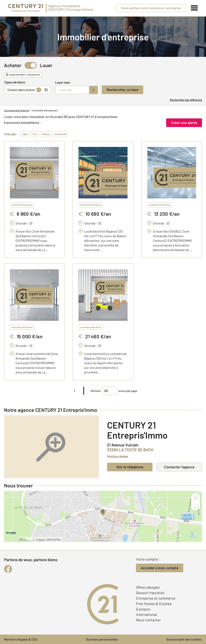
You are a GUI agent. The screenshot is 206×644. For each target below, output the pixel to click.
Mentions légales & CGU (21, 639)
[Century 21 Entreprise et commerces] (26, 8)
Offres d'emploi (148, 587)
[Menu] (194, 8)
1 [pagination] (74, 391)
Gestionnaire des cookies (184, 639)
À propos (143, 609)
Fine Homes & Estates (154, 604)
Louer (46, 65)
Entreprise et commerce (156, 598)
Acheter (13, 65)
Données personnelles (102, 639)
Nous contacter (148, 620)
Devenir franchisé (150, 593)
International (146, 614)
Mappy (42, 539)
